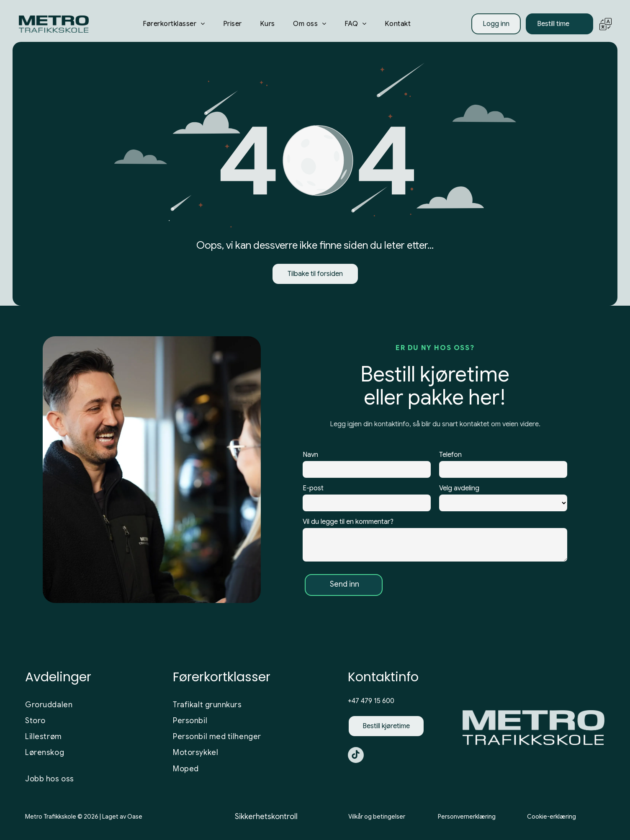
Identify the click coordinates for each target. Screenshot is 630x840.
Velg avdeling (459, 490)
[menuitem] (174, 26)
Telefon (450, 457)
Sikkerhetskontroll (266, 819)
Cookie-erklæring (552, 819)
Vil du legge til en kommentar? (348, 524)
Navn (310, 457)
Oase (135, 819)
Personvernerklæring (467, 819)
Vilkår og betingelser (377, 819)
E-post (313, 490)
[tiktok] (356, 759)
